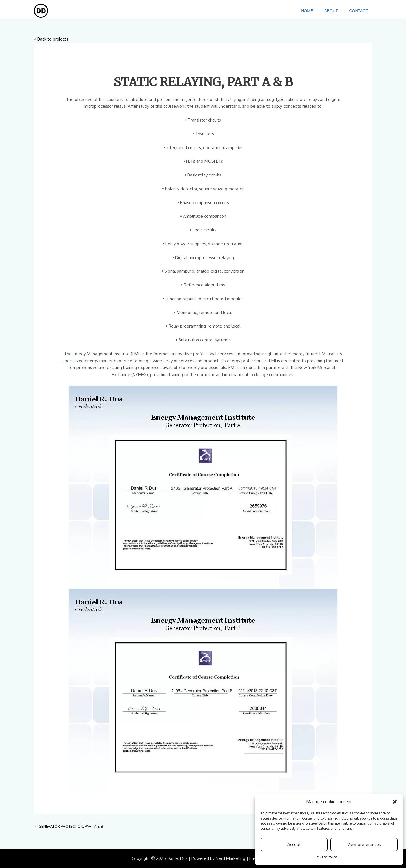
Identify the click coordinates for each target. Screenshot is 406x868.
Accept (294, 844)
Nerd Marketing (230, 858)
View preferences (364, 844)
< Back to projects (51, 39)
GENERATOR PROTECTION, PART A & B (69, 826)
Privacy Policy (326, 857)
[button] (395, 802)
